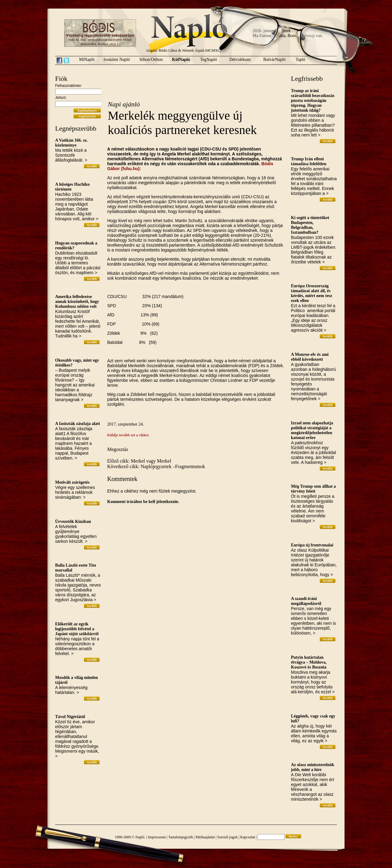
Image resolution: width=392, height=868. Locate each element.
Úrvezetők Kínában (73, 522)
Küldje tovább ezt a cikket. (128, 435)
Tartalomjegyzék (181, 837)
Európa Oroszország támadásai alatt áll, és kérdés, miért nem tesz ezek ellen (312, 293)
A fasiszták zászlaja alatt (78, 424)
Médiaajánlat (205, 837)
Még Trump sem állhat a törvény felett (313, 489)
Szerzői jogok (228, 837)
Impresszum (157, 837)
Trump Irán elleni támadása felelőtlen (309, 161)
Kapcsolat (247, 837)
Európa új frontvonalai (312, 545)
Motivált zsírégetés (72, 482)
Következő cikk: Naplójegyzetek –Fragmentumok (156, 466)
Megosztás (118, 449)
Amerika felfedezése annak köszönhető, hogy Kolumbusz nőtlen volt (77, 302)
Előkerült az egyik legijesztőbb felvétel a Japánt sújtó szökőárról (77, 629)
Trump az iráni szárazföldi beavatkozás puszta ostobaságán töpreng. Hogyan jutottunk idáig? (313, 101)
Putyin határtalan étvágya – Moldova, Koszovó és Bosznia (309, 662)
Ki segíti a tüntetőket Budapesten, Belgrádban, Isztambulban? (310, 225)
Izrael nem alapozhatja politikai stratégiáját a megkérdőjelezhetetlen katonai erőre (312, 430)
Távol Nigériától (70, 717)
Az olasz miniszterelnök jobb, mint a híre (313, 767)
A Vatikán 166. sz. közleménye (71, 143)
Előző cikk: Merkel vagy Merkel (139, 461)
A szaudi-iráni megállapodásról (306, 601)
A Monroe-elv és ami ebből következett (310, 357)
